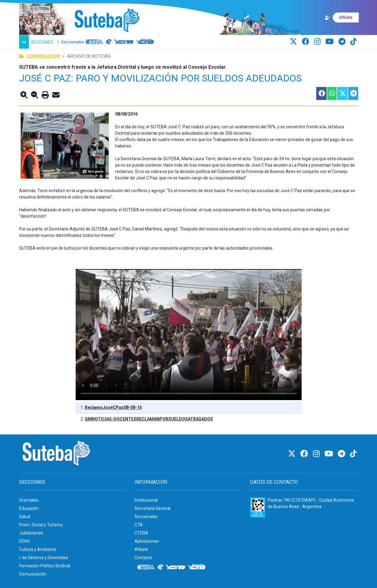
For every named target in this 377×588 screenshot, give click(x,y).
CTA (139, 525)
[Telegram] (343, 42)
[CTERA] (94, 42)
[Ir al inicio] (107, 21)
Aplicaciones (147, 541)
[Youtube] (330, 42)
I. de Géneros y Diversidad (43, 558)
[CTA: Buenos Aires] (146, 42)
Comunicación (43, 56)
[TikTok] (353, 42)
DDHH (25, 541)
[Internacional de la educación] (109, 42)
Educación (29, 508)
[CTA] (124, 42)
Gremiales (29, 500)
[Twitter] (294, 42)
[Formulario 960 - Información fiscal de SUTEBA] (258, 507)
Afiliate (141, 549)
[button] (37, 42)
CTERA (141, 533)
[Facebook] (307, 42)
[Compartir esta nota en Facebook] (321, 93)
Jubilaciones (31, 533)
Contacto (143, 558)
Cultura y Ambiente (38, 549)
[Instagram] (318, 42)
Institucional (146, 500)
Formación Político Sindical (45, 566)
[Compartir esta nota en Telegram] (353, 93)
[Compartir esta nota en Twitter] (342, 93)
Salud (25, 517)
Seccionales (73, 42)
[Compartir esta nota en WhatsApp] (332, 93)
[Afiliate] (341, 17)
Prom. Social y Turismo (41, 525)
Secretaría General (153, 508)
